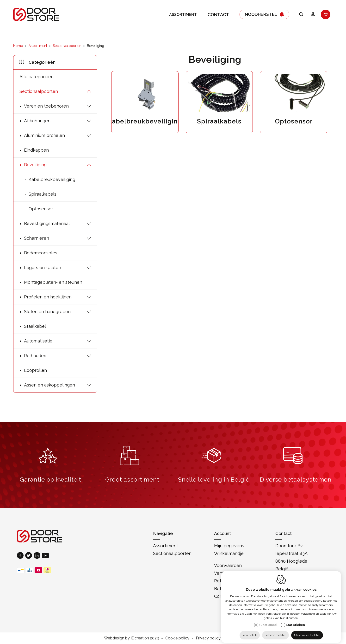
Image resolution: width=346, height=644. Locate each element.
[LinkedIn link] (38, 556)
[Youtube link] (45, 556)
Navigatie (163, 533)
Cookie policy (177, 638)
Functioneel (268, 621)
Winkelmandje (229, 553)
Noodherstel (264, 14)
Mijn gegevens (229, 546)
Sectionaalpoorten (67, 46)
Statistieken (295, 621)
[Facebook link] (21, 556)
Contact (218, 15)
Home (18, 46)
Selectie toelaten (275, 631)
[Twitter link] (29, 556)
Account (222, 533)
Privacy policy (208, 638)
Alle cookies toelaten (307, 631)
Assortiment (183, 15)
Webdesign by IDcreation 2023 (131, 638)
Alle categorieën (37, 77)
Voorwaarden (228, 565)
